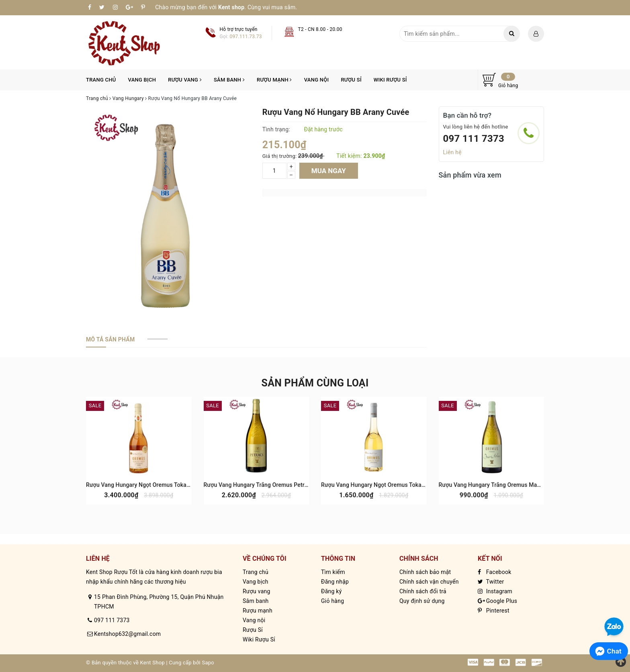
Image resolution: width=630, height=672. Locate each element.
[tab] (110, 339)
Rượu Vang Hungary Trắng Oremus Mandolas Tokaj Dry (509, 485)
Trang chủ (101, 80)
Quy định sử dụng (422, 601)
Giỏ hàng (332, 601)
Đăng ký (331, 591)
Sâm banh (229, 80)
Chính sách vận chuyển (429, 582)
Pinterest (494, 611)
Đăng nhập (335, 582)
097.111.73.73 (246, 37)
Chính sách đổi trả (423, 591)
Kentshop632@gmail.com (127, 634)
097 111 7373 (474, 139)
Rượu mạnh (274, 80)
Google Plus (497, 601)
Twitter (491, 582)
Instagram (495, 591)
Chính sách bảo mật (425, 572)
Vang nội (317, 80)
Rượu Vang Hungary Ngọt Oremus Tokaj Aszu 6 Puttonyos (160, 485)
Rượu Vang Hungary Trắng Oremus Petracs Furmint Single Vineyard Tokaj (298, 485)
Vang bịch (142, 80)
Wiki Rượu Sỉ (390, 80)
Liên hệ (452, 152)
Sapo (208, 663)
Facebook (495, 572)
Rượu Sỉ (351, 80)
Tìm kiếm (333, 572)
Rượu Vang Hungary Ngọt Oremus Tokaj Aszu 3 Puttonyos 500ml (404, 485)
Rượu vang (185, 80)
